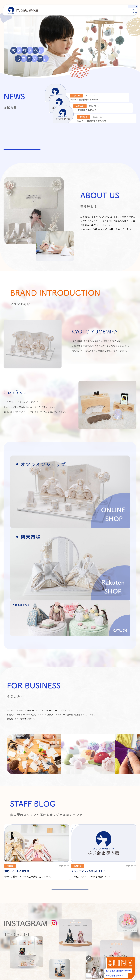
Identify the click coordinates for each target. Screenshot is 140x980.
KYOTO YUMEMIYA (111, 905)
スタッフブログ (132, 900)
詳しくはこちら (118, 245)
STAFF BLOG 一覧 (70, 787)
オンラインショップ (106, 934)
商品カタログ (109, 916)
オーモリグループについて (68, 916)
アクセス (62, 910)
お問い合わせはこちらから (31, 623)
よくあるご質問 (132, 911)
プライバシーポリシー (11, 934)
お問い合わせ (131, 916)
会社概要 (62, 905)
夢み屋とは (90, 900)
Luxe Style (108, 910)
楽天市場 (130, 934)
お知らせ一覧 (22, 145)
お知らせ (129, 905)
